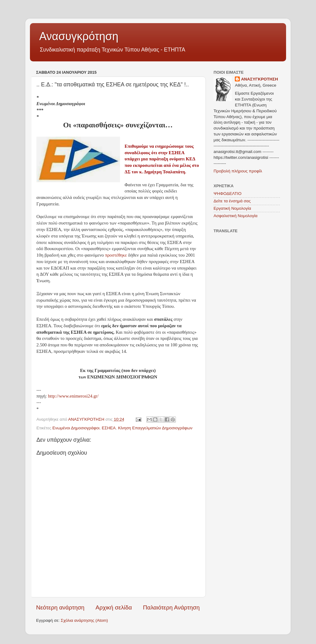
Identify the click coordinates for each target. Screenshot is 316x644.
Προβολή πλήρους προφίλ (238, 171)
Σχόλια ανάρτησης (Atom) (84, 620)
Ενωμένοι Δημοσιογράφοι (76, 428)
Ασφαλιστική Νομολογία (235, 216)
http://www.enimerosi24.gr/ (73, 396)
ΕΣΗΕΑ (109, 428)
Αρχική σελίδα (114, 607)
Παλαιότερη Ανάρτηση (171, 607)
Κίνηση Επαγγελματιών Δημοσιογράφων (155, 428)
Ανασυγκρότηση (79, 36)
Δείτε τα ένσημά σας (232, 201)
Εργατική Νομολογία (232, 208)
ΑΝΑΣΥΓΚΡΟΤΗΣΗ (260, 79)
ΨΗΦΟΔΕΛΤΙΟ (228, 194)
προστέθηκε (116, 255)
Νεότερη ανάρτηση (60, 607)
